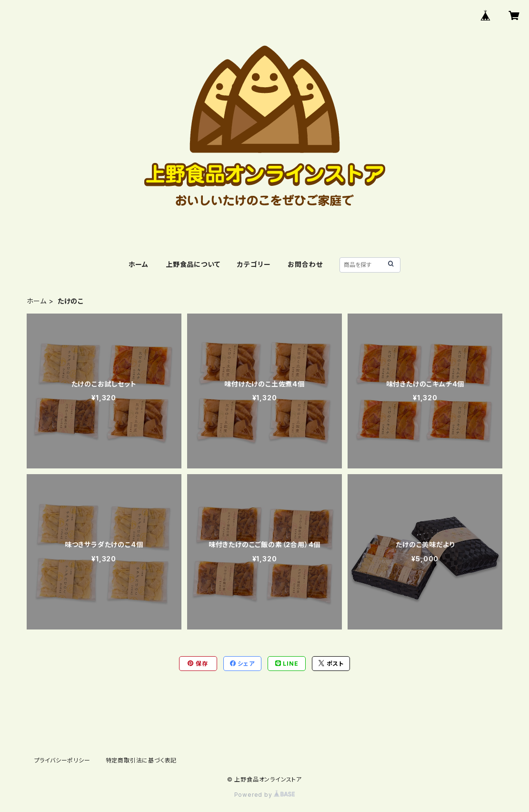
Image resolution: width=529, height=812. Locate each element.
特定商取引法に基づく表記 (141, 760)
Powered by (265, 795)
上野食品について (193, 264)
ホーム (139, 264)
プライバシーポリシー (62, 760)
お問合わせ (305, 264)
